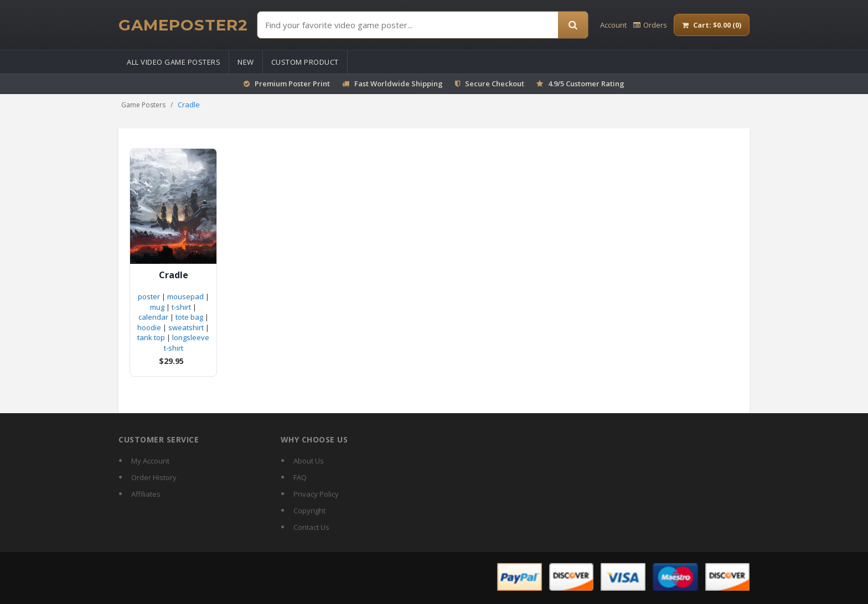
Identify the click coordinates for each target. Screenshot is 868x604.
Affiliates (146, 494)
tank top (151, 337)
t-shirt (181, 307)
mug (157, 307)
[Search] (573, 25)
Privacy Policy (316, 494)
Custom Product (305, 62)
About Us (309, 461)
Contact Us (311, 527)
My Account (150, 461)
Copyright (309, 511)
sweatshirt (186, 327)
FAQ (300, 477)
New (246, 62)
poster (149, 296)
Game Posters (143, 105)
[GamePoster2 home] (183, 25)
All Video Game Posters (174, 62)
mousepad (185, 296)
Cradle (174, 275)
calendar (153, 317)
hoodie (149, 327)
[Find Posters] (408, 25)
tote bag (189, 317)
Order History (154, 477)
